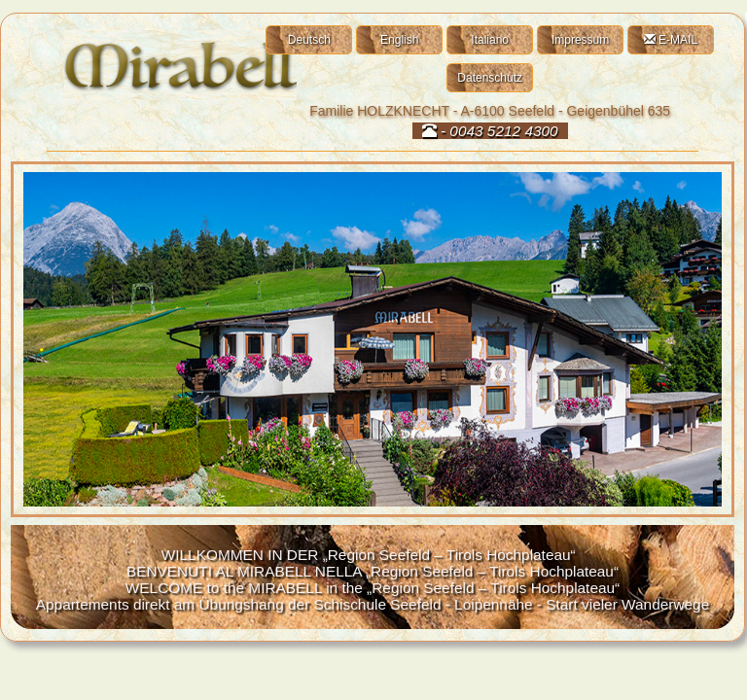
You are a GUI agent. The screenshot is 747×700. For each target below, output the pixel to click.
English (399, 40)
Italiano (490, 40)
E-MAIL (671, 40)
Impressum (580, 40)
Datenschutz (490, 78)
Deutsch (309, 40)
